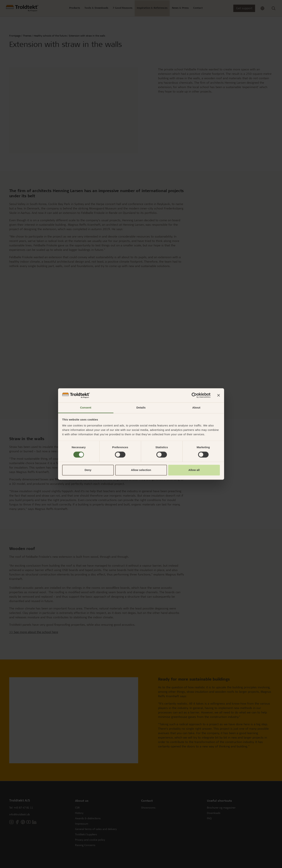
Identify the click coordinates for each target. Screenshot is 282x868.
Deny (88, 470)
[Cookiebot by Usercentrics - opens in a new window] (194, 395)
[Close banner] (219, 395)
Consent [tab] (86, 407)
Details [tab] (141, 407)
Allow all (194, 470)
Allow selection (141, 470)
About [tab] (196, 407)
